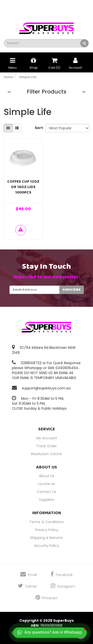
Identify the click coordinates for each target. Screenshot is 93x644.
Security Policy (46, 546)
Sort (38, 128)
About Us (47, 476)
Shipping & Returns (46, 538)
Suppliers (47, 500)
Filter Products (47, 92)
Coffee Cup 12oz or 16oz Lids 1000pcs (23, 187)
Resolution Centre (46, 454)
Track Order (46, 446)
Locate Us (47, 484)
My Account (47, 438)
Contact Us (46, 492)
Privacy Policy (47, 530)
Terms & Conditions (46, 522)
